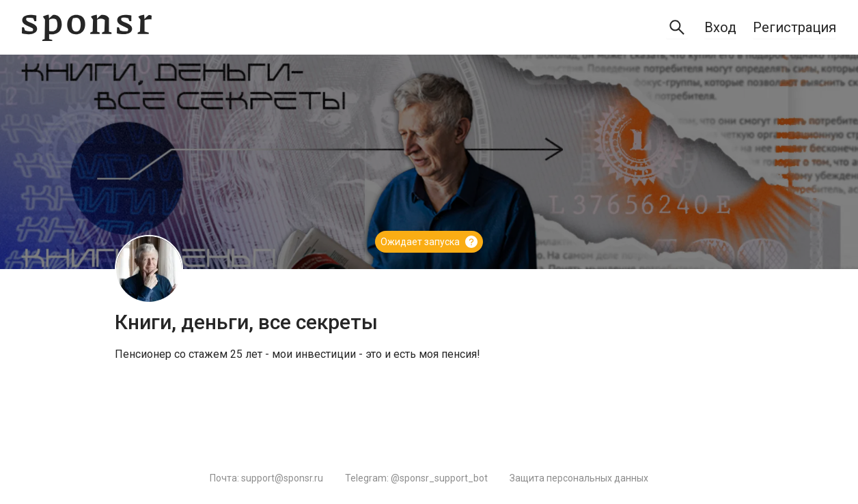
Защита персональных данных (579, 478)
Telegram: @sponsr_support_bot (416, 478)
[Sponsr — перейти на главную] (87, 28)
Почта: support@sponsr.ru (266, 478)
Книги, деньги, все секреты (246, 322)
